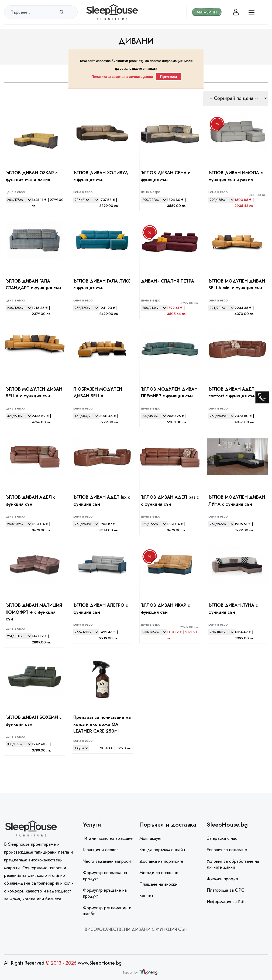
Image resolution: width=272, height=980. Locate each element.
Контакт (146, 896)
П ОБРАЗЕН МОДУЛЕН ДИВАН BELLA (98, 393)
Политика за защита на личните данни (122, 77)
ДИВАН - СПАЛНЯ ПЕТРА (168, 281)
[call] (262, 398)
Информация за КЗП (227, 902)
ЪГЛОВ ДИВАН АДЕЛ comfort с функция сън (232, 393)
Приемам (168, 76)
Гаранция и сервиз (101, 850)
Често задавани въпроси (107, 861)
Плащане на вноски (158, 884)
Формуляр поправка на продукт (105, 876)
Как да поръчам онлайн (162, 850)
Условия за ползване (227, 850)
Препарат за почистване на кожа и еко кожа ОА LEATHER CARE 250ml (102, 724)
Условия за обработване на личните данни (233, 864)
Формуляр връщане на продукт (105, 893)
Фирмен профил (222, 879)
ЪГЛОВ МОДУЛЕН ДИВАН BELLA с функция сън (34, 393)
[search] (62, 12)
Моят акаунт (150, 838)
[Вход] (236, 12)
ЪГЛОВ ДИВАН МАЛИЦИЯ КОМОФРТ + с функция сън (34, 612)
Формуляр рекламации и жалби (107, 911)
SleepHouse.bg (227, 824)
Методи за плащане (159, 873)
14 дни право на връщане (108, 838)
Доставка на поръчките (161, 861)
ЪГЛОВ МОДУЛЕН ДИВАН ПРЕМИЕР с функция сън (169, 393)
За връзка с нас (222, 838)
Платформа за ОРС (225, 890)
